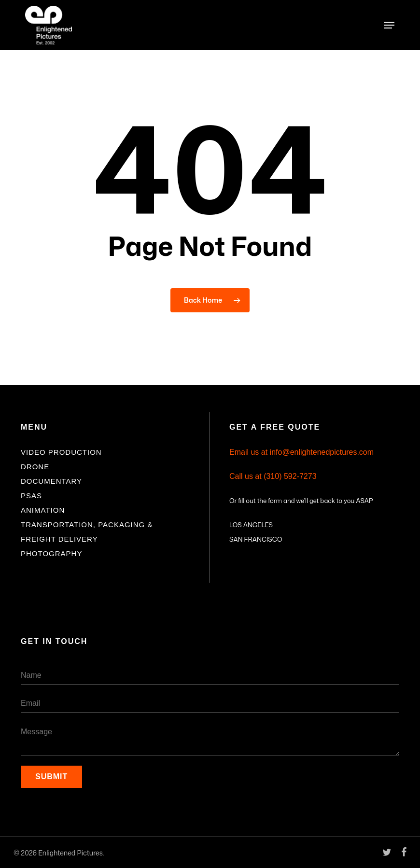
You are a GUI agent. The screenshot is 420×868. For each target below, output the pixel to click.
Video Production (61, 452)
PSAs (31, 496)
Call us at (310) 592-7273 (273, 476)
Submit (51, 777)
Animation (43, 510)
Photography (51, 553)
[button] (389, 25)
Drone (35, 467)
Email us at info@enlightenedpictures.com (301, 452)
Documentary (51, 481)
